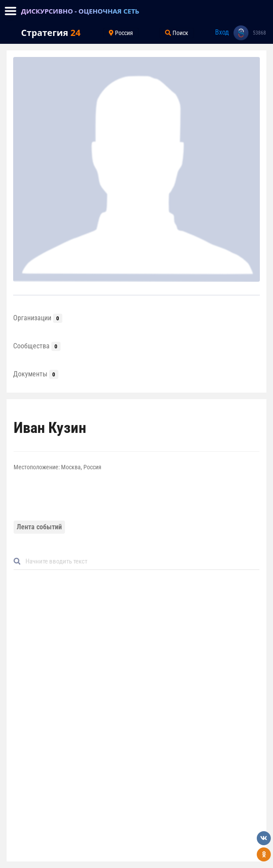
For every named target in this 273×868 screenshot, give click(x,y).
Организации (38, 318)
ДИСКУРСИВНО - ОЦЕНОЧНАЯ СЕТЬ (80, 11)
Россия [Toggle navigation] (121, 33)
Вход (222, 32)
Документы (36, 374)
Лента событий (39, 527)
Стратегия (51, 33)
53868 (259, 33)
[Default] (140, 562)
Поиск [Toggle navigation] (177, 33)
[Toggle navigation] (11, 11)
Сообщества (37, 346)
